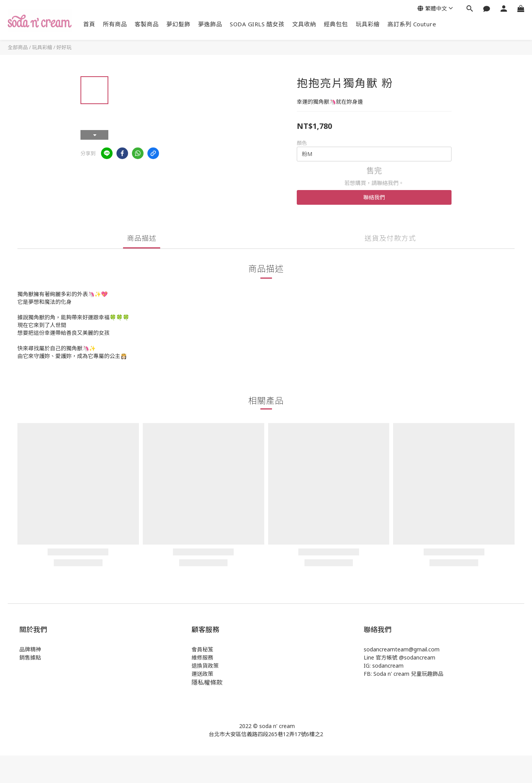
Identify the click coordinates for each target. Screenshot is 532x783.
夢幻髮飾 (178, 24)
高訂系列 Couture (412, 24)
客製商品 (147, 24)
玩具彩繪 (368, 24)
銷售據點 (30, 657)
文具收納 (304, 24)
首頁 (89, 24)
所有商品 (115, 24)
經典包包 (336, 24)
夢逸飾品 (210, 24)
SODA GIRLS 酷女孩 (257, 24)
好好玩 (64, 47)
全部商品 (18, 47)
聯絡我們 (374, 197)
